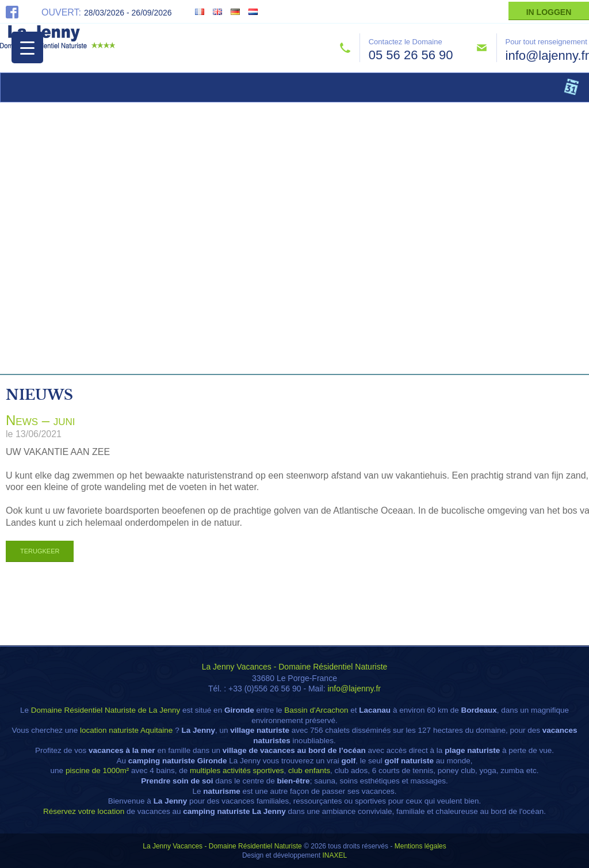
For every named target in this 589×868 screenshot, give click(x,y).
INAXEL (334, 855)
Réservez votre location (84, 811)
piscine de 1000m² (97, 771)
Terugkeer (40, 551)
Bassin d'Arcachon (316, 710)
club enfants (309, 771)
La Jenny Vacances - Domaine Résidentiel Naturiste (295, 667)
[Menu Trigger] (27, 47)
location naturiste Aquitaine (126, 730)
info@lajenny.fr (547, 56)
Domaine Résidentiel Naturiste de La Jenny (106, 710)
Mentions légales (420, 846)
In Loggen (549, 12)
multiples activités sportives (237, 771)
